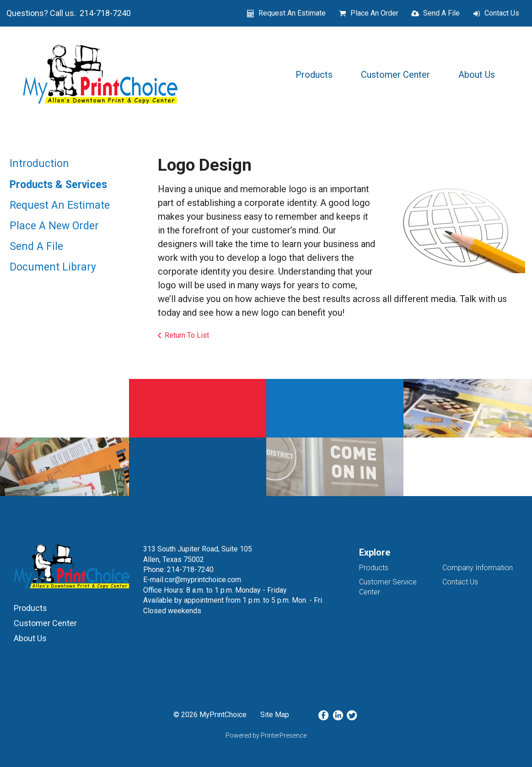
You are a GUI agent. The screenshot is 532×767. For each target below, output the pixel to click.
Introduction (39, 164)
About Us (477, 75)
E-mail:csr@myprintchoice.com (192, 580)
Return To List (187, 335)
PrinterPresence (284, 735)
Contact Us (502, 13)
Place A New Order (54, 226)
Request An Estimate (292, 13)
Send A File (441, 13)
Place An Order (374, 13)
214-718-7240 (190, 570)
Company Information (478, 568)
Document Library (53, 267)
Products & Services (58, 185)
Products (314, 75)
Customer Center (395, 75)
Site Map (275, 715)
